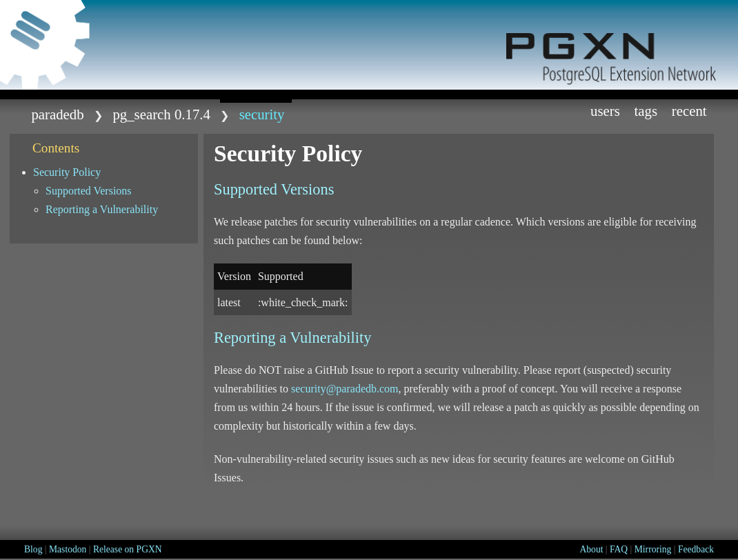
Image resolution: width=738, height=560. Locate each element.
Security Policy (67, 172)
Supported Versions (89, 191)
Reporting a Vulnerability (102, 209)
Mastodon (68, 549)
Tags (646, 111)
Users (605, 111)
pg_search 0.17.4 (161, 114)
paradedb (57, 114)
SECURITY (262, 114)
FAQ (619, 549)
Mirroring (653, 549)
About (591, 549)
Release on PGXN (128, 549)
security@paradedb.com (345, 389)
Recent (689, 111)
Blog (33, 549)
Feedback (696, 549)
